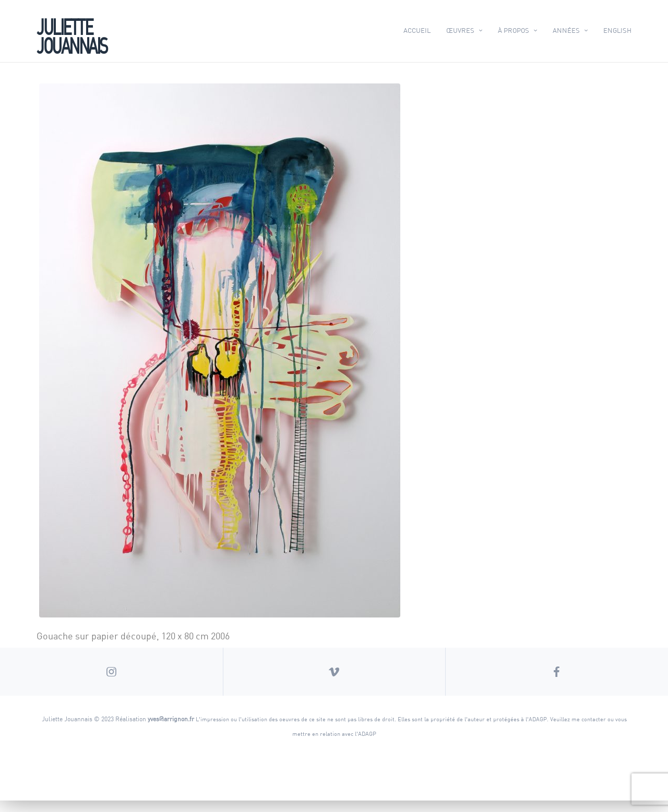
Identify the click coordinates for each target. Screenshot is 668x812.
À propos (514, 30)
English (617, 30)
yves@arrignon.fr (171, 730)
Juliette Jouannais (72, 35)
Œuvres (460, 30)
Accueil (417, 30)
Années (566, 30)
